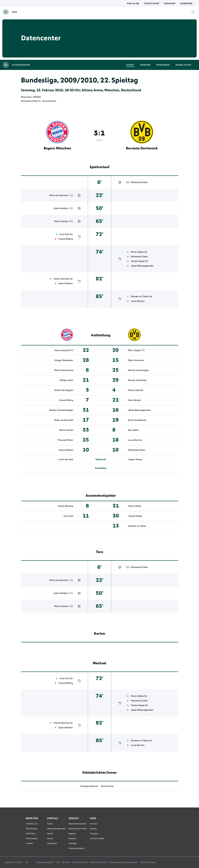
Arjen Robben (61, 208)
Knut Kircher (49, 101)
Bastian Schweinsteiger (61, 410)
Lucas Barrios (138, 301)
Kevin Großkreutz (137, 420)
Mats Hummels (136, 360)
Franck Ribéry (66, 239)
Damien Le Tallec (140, 296)
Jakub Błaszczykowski (142, 266)
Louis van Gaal (66, 459)
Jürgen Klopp (135, 459)
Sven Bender (135, 400)
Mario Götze (137, 252)
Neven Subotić (136, 390)
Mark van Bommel (59, 195)
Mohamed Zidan (139, 182)
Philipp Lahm (66, 380)
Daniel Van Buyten (64, 390)
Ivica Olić (64, 234)
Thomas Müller (65, 440)
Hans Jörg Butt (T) (64, 350)
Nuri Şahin (133, 430)
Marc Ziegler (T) (136, 350)
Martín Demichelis (64, 370)
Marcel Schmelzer (137, 380)
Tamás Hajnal (138, 261)
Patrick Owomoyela (138, 370)
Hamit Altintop (61, 279)
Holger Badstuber (64, 360)
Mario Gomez (61, 221)
